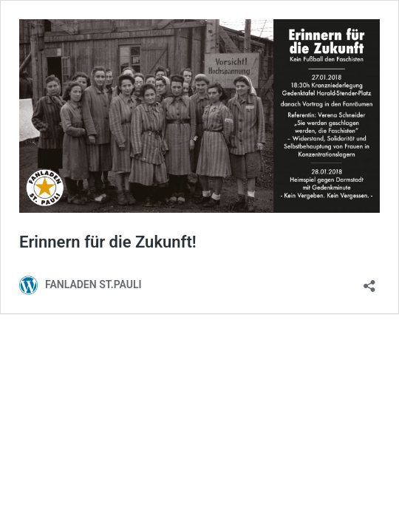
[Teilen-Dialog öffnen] (369, 281)
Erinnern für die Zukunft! (108, 242)
